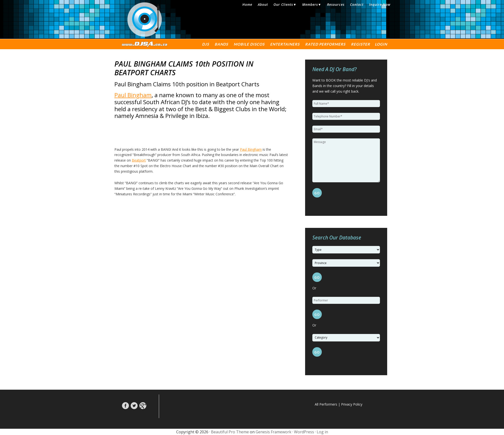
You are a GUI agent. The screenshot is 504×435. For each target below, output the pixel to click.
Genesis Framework (273, 432)
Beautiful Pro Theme (230, 432)
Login (381, 44)
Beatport (139, 160)
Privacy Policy (352, 404)
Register (360, 44)
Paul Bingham (133, 95)
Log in (322, 432)
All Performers (326, 404)
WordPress (304, 432)
